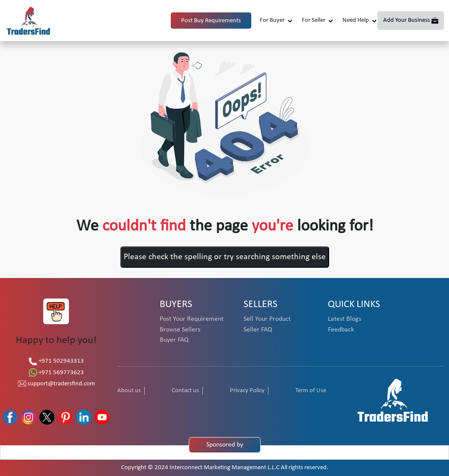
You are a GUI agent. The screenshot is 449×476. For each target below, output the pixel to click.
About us (129, 391)
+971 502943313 (56, 361)
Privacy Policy (247, 391)
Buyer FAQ (174, 340)
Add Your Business (407, 20)
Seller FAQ (258, 330)
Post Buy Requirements (211, 21)
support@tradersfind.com (56, 384)
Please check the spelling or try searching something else (225, 257)
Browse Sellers (180, 330)
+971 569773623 (56, 373)
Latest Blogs (345, 319)
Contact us (185, 391)
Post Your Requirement (192, 319)
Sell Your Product (267, 319)
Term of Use (311, 391)
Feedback (341, 330)
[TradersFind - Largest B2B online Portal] (393, 400)
